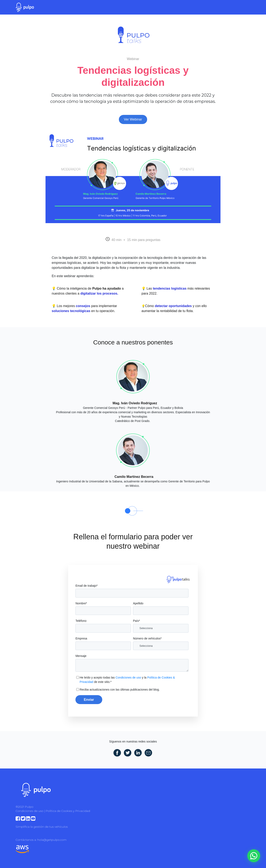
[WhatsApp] (254, 856)
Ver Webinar (133, 119)
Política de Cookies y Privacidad (68, 811)
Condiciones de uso (128, 677)
